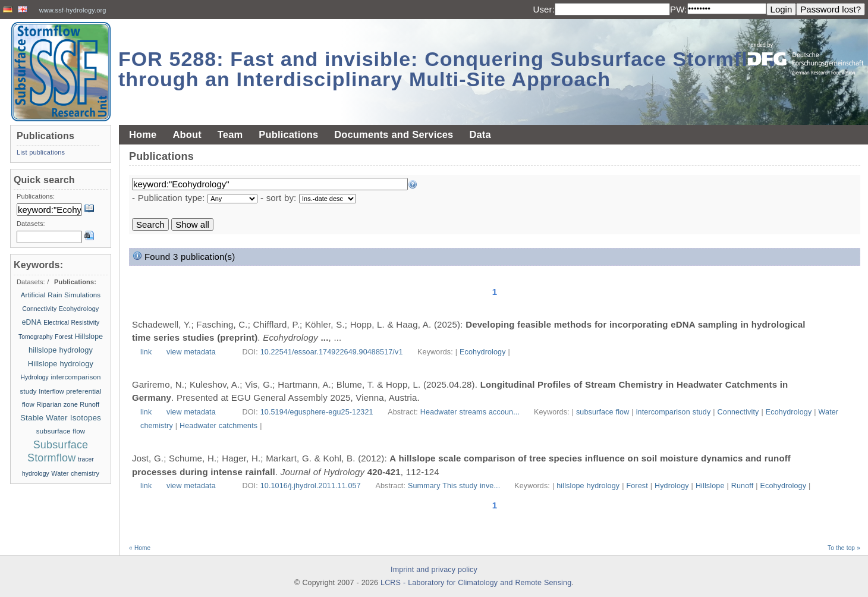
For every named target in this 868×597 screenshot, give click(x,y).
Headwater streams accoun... (471, 412)
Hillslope (710, 486)
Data (480, 134)
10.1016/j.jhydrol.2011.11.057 (311, 486)
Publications (288, 134)
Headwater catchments (218, 426)
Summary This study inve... (455, 486)
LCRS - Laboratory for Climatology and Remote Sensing (476, 583)
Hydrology (672, 486)
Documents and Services (394, 134)
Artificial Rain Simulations (61, 295)
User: (544, 9)
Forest (637, 486)
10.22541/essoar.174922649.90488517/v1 (332, 352)
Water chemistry (75, 473)
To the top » (844, 548)
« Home (140, 548)
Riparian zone (57, 404)
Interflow (51, 391)
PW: (679, 9)
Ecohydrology (483, 352)
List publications (41, 152)
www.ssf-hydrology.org (73, 10)
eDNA (32, 322)
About (187, 134)
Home (143, 134)
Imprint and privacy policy (434, 570)
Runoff (743, 486)
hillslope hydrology (588, 486)
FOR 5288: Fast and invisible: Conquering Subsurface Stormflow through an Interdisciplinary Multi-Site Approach (448, 69)
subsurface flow (603, 412)
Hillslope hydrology (61, 364)
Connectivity (738, 412)
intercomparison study (674, 412)
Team (230, 134)
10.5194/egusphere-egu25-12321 (317, 412)
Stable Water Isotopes (61, 418)
